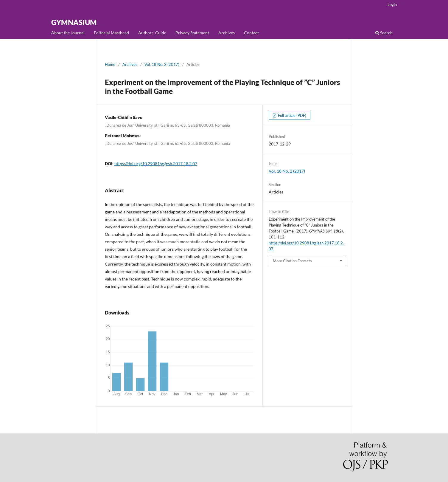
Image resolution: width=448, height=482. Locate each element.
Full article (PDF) (292, 115)
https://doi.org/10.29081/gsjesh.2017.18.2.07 (156, 163)
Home (110, 64)
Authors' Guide (152, 33)
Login (392, 4)
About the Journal (68, 33)
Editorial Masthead (111, 33)
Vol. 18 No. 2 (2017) (162, 64)
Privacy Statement (192, 33)
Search (384, 33)
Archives (227, 33)
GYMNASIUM (74, 22)
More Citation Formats (292, 261)
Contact (251, 33)
